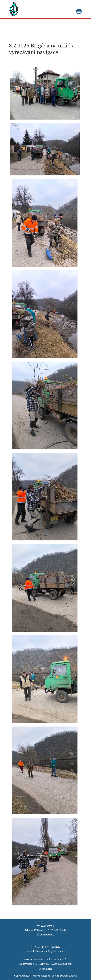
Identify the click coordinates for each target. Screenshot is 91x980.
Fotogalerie (46, 969)
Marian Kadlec (68, 976)
